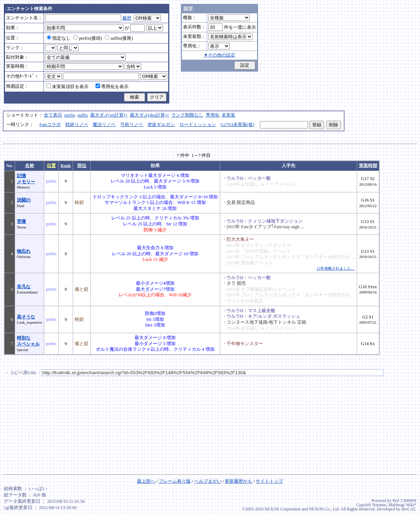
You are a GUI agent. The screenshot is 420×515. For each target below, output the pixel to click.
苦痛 (21, 222)
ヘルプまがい (208, 481)
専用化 (213, 115)
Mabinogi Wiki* (402, 505)
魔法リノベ (104, 125)
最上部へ (146, 481)
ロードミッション (198, 125)
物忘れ (24, 251)
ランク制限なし (187, 115)
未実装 (228, 115)
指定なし (59, 38)
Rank (66, 166)
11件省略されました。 (336, 268)
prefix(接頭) (88, 38)
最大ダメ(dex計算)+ (150, 115)
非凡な (24, 287)
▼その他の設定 (220, 55)
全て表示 (53, 115)
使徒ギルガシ (161, 125)
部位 (82, 166)
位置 (51, 166)
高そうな (26, 317)
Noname (379, 505)
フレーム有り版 (175, 481)
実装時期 (368, 166)
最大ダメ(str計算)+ (109, 115)
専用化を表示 (112, 87)
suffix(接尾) (119, 38)
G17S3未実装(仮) (237, 125)
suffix (83, 115)
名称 (29, 166)
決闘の (24, 200)
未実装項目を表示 (67, 87)
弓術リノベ (132, 125)
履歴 (127, 18)
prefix (70, 115)
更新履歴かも (238, 481)
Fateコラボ (50, 125)
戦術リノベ (77, 125)
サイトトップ (269, 481)
